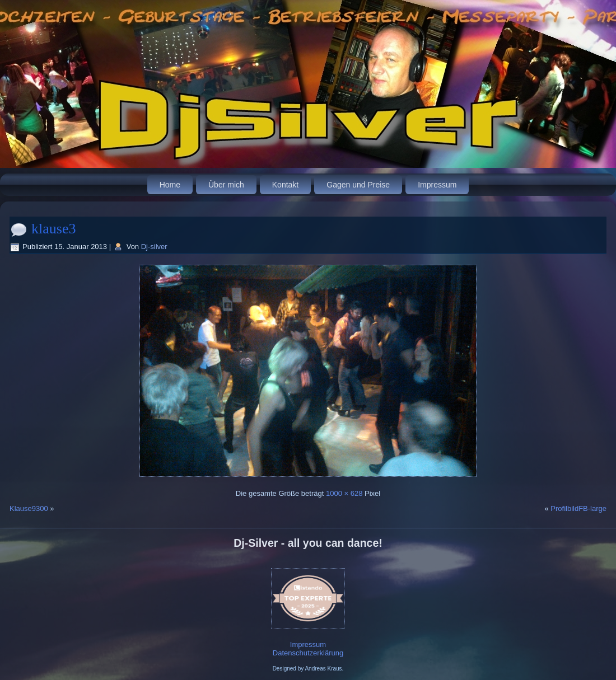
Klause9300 (29, 508)
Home (170, 185)
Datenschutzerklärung (308, 653)
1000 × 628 (344, 493)
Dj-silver (154, 247)
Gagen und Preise (358, 185)
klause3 (53, 229)
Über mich (226, 185)
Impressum (437, 185)
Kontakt (285, 185)
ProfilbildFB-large (578, 508)
